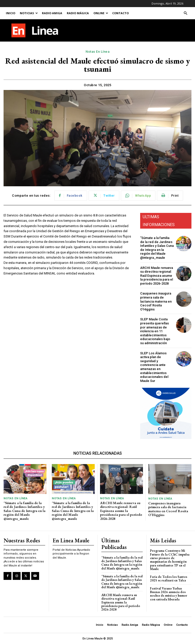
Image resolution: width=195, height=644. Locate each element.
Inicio (11, 13)
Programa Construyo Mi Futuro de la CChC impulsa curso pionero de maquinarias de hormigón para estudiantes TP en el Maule (170, 560)
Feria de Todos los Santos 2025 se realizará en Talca (169, 578)
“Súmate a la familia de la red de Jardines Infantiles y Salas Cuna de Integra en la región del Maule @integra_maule (157, 248)
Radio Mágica (78, 13)
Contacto (120, 13)
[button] (185, 13)
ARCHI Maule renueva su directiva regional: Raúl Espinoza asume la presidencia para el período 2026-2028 (157, 276)
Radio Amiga (52, 13)
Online (101, 13)
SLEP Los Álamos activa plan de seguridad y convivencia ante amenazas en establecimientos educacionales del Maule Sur (154, 367)
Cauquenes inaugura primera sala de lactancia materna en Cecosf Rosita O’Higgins (156, 301)
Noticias (29, 13)
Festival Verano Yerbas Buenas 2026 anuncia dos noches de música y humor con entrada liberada (169, 594)
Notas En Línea (97, 52)
